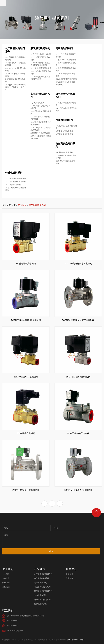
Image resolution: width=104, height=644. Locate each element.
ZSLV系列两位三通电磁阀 (16, 179)
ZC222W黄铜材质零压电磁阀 (78, 264)
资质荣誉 (6, 583)
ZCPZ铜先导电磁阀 (26, 433)
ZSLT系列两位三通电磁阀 (16, 182)
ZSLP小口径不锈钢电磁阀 (78, 377)
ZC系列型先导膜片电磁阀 (41, 54)
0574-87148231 (13, 626)
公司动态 (70, 574)
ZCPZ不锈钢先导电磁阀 (78, 433)
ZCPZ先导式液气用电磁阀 (41, 68)
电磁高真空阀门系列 (42, 600)
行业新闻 (70, 578)
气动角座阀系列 (64, 120)
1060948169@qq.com (15, 631)
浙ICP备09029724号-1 (76, 640)
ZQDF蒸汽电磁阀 (37, 103)
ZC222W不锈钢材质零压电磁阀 (26, 320)
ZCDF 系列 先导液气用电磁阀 (78, 490)
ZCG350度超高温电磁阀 (40, 133)
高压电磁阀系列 (64, 48)
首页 (14, 205)
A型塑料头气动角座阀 (64, 134)
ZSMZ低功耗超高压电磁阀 (66, 79)
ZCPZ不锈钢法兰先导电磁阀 (26, 490)
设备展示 (6, 587)
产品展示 (22, 205)
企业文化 (6, 578)
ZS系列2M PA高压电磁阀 (66, 60)
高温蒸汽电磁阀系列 (42, 587)
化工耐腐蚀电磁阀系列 (43, 574)
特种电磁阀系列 (14, 173)
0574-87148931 (13, 621)
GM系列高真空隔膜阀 (64, 152)
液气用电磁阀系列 (40, 48)
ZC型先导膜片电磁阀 (26, 264)
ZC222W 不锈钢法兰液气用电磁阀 (78, 320)
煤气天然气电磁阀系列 (43, 591)
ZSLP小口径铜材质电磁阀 (26, 377)
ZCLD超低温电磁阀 (13, 185)
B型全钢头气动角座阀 (64, 131)
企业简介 (6, 574)
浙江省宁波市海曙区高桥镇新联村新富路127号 (26, 616)
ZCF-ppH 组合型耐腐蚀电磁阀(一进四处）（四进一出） (16, 87)
